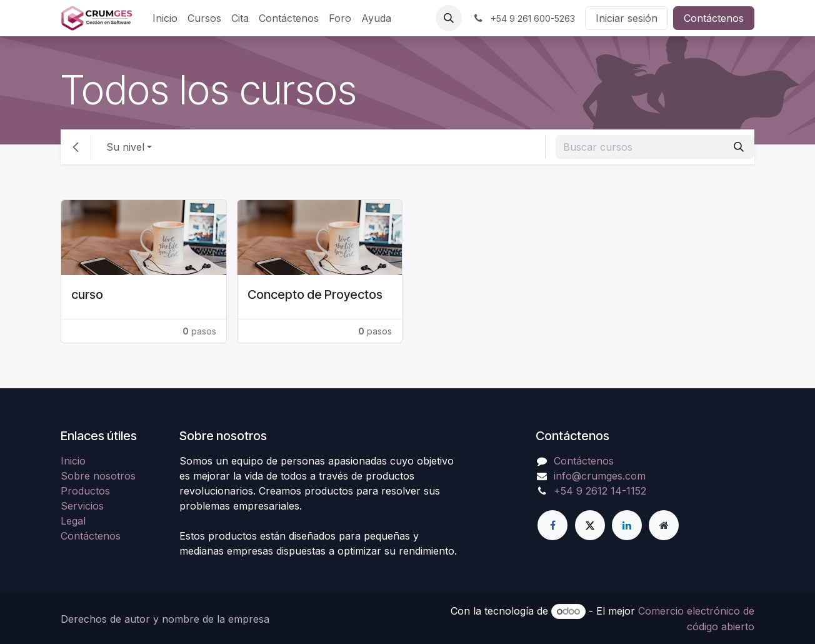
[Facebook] (552, 525)
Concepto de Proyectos (315, 294)
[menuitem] (165, 18)
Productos (85, 491)
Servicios (82, 506)
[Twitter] (590, 525)
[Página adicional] (664, 525)
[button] (449, 18)
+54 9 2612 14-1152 (600, 491)
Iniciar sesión (627, 18)
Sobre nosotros (98, 476)
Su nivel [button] (125, 147)
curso (87, 294)
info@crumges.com (600, 476)
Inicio (73, 461)
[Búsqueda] (739, 147)
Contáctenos (714, 18)
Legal (73, 521)
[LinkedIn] (627, 525)
